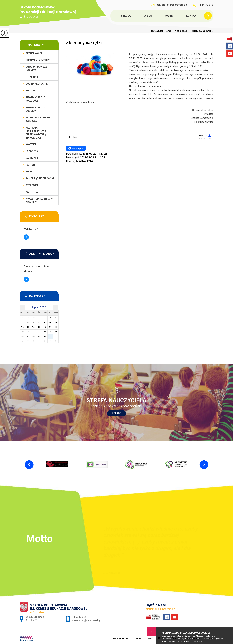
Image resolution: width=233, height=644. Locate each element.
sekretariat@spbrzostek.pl (169, 5)
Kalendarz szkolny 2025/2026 (38, 119)
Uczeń (148, 16)
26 (22, 336)
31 (50, 336)
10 (50, 322)
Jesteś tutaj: (158, 31)
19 (22, 332)
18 (56, 327)
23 (45, 332)
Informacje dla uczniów (35, 109)
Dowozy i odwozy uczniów (36, 69)
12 (22, 327)
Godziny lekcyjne (37, 84)
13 (28, 327)
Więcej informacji (26, 237)
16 (45, 327)
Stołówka (32, 185)
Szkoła (126, 16)
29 (39, 336)
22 (39, 332)
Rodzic (169, 16)
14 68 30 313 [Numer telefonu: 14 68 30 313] (79, 617)
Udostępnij (76, 148)
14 (33, 327)
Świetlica (32, 192)
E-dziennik (32, 77)
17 (50, 327)
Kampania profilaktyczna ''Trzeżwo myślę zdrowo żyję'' (36, 133)
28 (33, 336)
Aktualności (179, 31)
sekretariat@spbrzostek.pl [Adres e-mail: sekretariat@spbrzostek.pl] (87, 620)
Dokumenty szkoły (38, 60)
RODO (29, 172)
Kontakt (192, 16)
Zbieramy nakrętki (84, 43)
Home (168, 31)
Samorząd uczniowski (40, 178)
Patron (30, 165)
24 (50, 332)
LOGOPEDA (32, 151)
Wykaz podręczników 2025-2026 (39, 200)
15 (39, 327)
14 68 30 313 (203, 5)
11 (56, 322)
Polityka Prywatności (191, 641)
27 (28, 336)
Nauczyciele (33, 158)
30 (45, 336)
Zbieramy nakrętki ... (201, 31)
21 (33, 332)
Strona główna (111, 16)
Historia (31, 91)
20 (28, 332)
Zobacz (117, 413)
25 (56, 332)
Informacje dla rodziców (35, 99)
